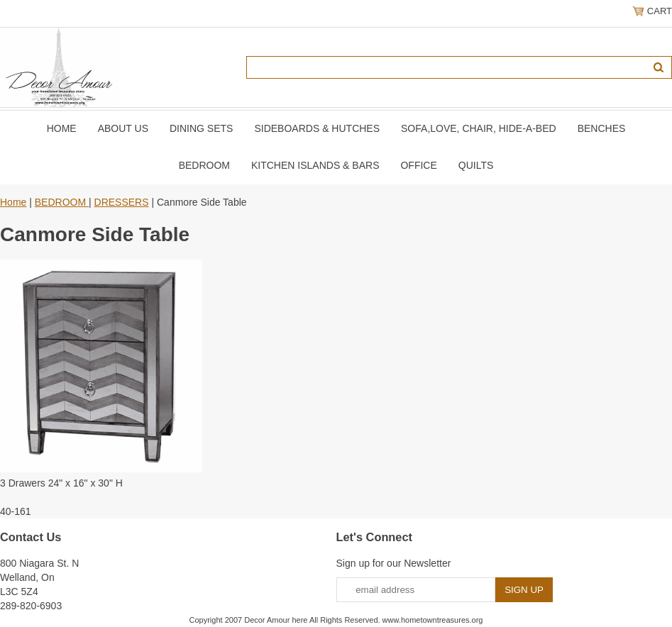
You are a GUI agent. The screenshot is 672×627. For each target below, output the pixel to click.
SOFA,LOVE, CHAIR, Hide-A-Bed (479, 128)
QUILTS (476, 165)
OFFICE (418, 165)
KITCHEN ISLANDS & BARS (315, 165)
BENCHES (602, 128)
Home (62, 128)
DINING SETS (201, 128)
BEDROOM (204, 165)
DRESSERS (122, 202)
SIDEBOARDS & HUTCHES (317, 128)
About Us (123, 128)
